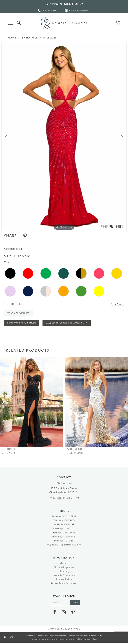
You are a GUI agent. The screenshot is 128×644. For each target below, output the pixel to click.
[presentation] (31, 403)
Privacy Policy (64, 580)
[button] (10, 22)
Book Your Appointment (22, 324)
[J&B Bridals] (64, 23)
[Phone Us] (47, 10)
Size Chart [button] (117, 304)
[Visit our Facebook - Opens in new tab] (55, 613)
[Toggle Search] (19, 22)
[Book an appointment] (77, 10)
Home (12, 38)
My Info (64, 564)
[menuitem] (47, 10)
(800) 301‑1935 (64, 484)
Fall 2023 (50, 38)
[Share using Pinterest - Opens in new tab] (25, 236)
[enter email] (64, 604)
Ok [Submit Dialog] (12, 639)
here (95, 640)
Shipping (64, 572)
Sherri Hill (30, 38)
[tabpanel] (64, 137)
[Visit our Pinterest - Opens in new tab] (73, 613)
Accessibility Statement (64, 584)
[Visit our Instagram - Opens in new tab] (64, 613)
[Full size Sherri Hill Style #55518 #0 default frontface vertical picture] (64, 137)
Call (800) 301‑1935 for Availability (69, 324)
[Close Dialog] (5, 639)
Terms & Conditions (64, 576)
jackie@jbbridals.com (64, 499)
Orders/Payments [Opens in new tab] (64, 568)
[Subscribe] (75, 604)
